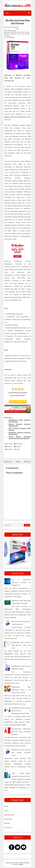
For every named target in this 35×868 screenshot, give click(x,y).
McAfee (9, 32)
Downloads (8, 819)
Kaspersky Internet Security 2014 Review (20, 433)
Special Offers (9, 815)
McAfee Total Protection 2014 (15, 117)
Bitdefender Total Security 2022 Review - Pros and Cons (21, 645)
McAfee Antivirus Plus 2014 (21, 32)
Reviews (7, 36)
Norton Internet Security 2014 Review (20, 425)
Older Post (27, 462)
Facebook (18, 444)
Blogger (21, 864)
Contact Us (8, 828)
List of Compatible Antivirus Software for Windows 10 (21, 582)
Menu (17, 13)
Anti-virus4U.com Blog (22, 863)
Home (18, 462)
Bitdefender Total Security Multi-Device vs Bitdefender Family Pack (21, 711)
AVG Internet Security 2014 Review (20, 429)
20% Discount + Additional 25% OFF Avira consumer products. (21, 732)
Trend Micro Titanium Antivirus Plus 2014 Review (20, 438)
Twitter (9, 446)
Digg (17, 449)
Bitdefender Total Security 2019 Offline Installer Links (21, 752)
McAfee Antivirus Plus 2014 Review (18, 22)
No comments (10, 37)
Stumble (9, 449)
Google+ (18, 446)
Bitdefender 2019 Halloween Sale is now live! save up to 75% (21, 690)
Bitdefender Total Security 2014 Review (20, 421)
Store (6, 811)
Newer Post (8, 462)
